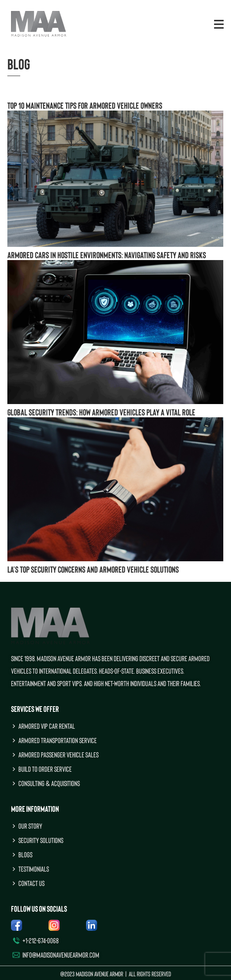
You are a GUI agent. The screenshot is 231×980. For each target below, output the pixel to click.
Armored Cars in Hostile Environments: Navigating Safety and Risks (107, 255)
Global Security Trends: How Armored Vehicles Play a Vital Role (101, 412)
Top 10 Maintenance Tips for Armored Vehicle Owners (85, 105)
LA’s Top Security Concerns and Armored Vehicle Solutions (93, 569)
